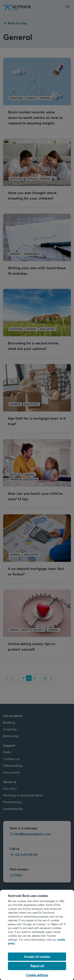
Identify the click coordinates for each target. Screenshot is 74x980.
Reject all (37, 966)
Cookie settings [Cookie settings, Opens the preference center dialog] (37, 975)
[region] (37, 935)
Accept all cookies (37, 957)
